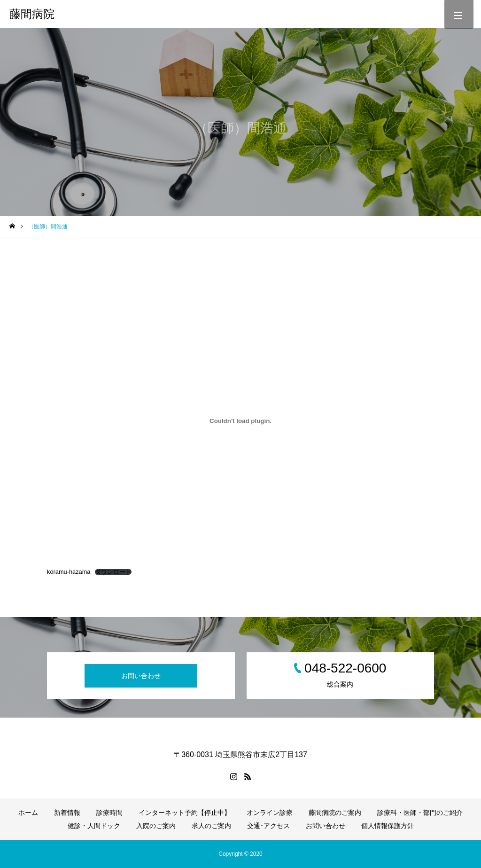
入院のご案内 (156, 826)
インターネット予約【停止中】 (185, 813)
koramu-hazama (69, 572)
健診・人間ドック (94, 826)
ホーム (28, 813)
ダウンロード (113, 572)
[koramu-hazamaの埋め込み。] (240, 421)
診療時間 (109, 813)
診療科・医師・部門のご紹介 (420, 813)
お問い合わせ (141, 676)
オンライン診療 (270, 813)
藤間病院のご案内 (335, 813)
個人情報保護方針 (388, 826)
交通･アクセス (268, 826)
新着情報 (67, 813)
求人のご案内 (211, 826)
